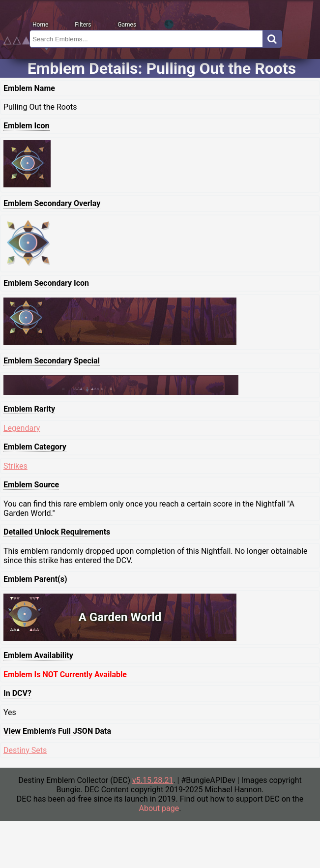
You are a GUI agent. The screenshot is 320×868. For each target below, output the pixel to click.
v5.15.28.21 (153, 780)
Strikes (15, 466)
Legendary (22, 428)
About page (159, 808)
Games (127, 25)
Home (40, 25)
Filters (83, 25)
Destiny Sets (25, 750)
